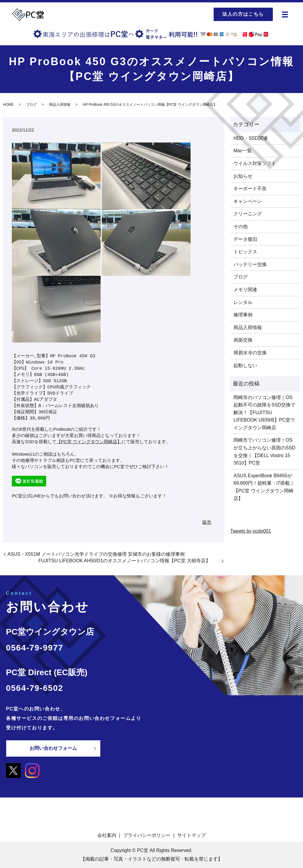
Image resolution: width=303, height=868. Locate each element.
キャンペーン (248, 201)
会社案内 (107, 835)
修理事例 (243, 315)
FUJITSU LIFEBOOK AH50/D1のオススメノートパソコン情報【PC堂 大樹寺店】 (129, 561)
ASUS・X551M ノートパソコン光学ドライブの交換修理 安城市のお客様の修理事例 (96, 554)
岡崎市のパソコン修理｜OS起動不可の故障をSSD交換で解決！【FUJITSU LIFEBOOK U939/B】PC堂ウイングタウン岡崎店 (264, 413)
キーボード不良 (250, 189)
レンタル (243, 302)
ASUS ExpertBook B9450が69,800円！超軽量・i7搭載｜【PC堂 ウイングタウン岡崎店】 (264, 487)
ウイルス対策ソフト (255, 163)
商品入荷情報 (60, 105)
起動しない (245, 365)
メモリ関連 (245, 290)
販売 (207, 522)
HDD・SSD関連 (251, 138)
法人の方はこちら (243, 14)
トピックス (245, 252)
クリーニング (248, 214)
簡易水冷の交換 (250, 353)
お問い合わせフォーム (53, 748)
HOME (8, 105)
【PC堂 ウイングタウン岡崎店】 (89, 442)
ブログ (31, 105)
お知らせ (243, 176)
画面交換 (243, 340)
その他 (241, 226)
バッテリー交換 (250, 264)
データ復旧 (245, 239)
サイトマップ (191, 835)
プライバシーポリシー (147, 835)
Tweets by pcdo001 (251, 531)
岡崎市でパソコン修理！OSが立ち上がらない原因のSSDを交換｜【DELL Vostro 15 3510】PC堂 (264, 451)
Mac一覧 (243, 151)
